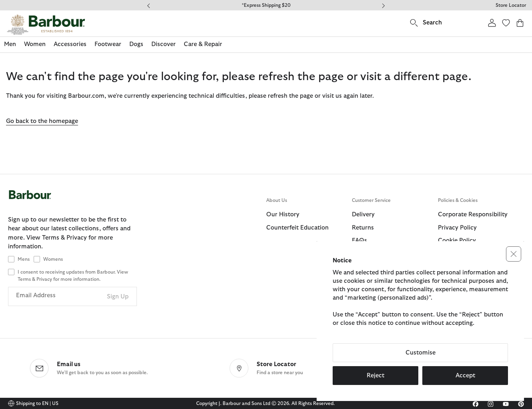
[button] (514, 254)
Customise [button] (421, 353)
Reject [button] (375, 376)
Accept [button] (465, 376)
